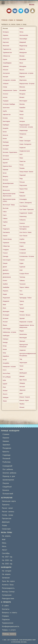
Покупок (6, 483)
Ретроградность (8, 588)
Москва (32, 5)
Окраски (6, 438)
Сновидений (7, 466)
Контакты (6, 609)
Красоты (6, 452)
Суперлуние (7, 595)
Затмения (6, 578)
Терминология (8, 623)
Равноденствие (8, 599)
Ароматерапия (8, 480)
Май (4, 540)
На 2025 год (7, 564)
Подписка (6, 620)
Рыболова (7, 462)
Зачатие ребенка (9, 473)
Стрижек (6, 434)
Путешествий (8, 494)
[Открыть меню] (3, 3)
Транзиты (6, 505)
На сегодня (7, 571)
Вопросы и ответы (10, 613)
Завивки (6, 441)
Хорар (4, 525)
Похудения (7, 448)
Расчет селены (8, 512)
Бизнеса (6, 490)
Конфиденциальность (11, 626)
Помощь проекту (9, 634)
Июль (4, 546)
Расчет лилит (7, 508)
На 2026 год (7, 560)
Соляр (5, 515)
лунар (11, 515)
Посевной (6, 459)
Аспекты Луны (8, 585)
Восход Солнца (8, 592)
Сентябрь (6, 553)
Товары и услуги (9, 630)
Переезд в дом (9, 476)
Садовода (6, 455)
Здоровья (6, 445)
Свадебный (7, 487)
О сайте (5, 606)
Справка (5, 616)
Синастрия (6, 529)
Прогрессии (7, 519)
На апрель (6, 536)
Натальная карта (9, 501)
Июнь (4, 543)
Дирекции (6, 522)
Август (5, 550)
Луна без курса (8, 581)
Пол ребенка (8, 469)
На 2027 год (7, 557)
